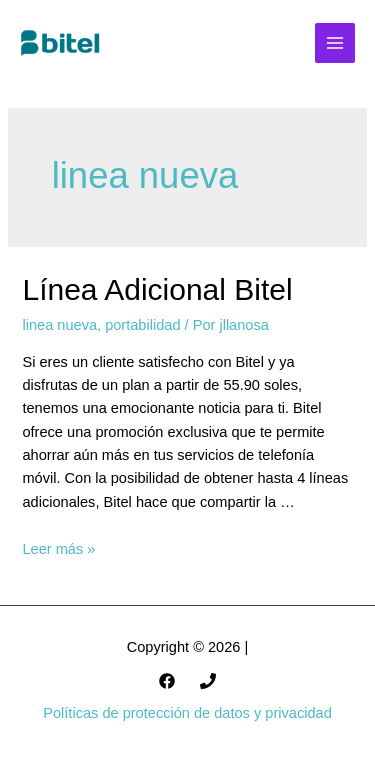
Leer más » (58, 549)
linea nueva (59, 325)
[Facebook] (167, 681)
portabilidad (142, 325)
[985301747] (208, 681)
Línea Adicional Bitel (157, 289)
